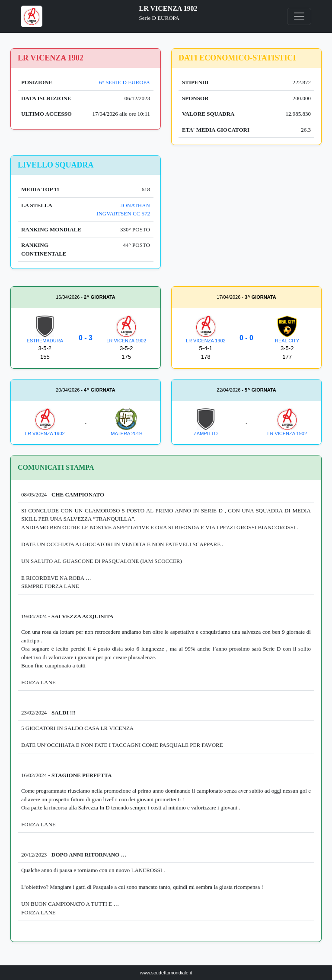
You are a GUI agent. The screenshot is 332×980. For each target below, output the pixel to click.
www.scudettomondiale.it (166, 973)
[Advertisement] (246, 216)
